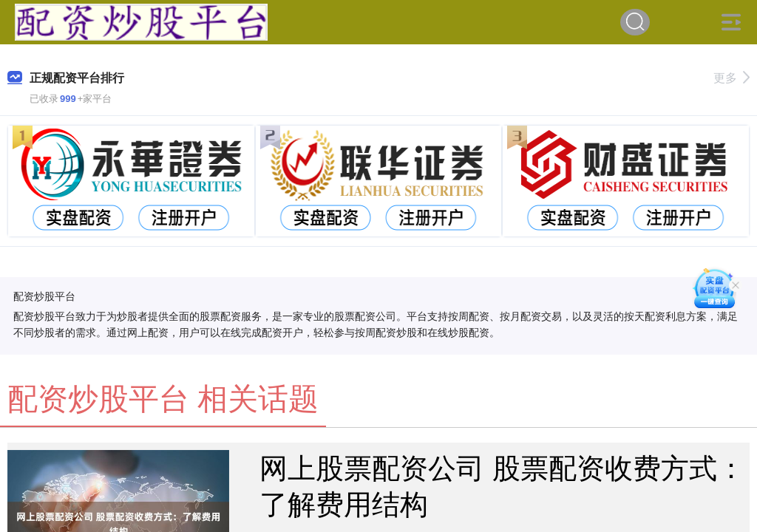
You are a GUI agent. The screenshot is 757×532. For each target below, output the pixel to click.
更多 (731, 78)
